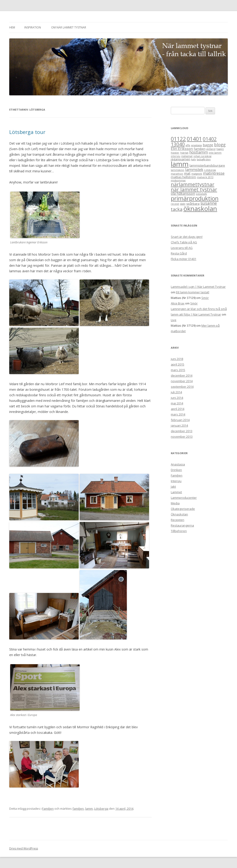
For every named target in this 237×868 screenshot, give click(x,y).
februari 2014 (180, 420)
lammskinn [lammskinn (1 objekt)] (178, 170)
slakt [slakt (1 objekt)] (183, 204)
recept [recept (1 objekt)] (175, 204)
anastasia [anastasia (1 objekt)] (196, 145)
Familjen (48, 809)
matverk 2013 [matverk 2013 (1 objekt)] (205, 177)
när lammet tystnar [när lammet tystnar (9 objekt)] (194, 189)
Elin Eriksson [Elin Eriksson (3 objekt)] (182, 149)
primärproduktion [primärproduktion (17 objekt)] (195, 198)
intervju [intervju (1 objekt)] (176, 156)
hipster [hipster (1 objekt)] (175, 153)
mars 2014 (178, 414)
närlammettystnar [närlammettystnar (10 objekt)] (193, 184)
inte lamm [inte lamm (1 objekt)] (215, 153)
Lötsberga (101, 809)
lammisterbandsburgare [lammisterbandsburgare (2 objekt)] (207, 165)
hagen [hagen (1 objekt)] (220, 149)
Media (175, 503)
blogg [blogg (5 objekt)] (220, 145)
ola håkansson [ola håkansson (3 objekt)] (183, 193)
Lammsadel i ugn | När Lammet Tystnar (198, 287)
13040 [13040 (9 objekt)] (178, 144)
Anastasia (178, 464)
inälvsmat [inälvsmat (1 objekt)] (187, 156)
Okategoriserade (183, 509)
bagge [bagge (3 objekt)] (208, 145)
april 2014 (178, 409)
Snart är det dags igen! (187, 237)
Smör (205, 298)
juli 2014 (176, 392)
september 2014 (182, 387)
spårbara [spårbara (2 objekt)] (193, 204)
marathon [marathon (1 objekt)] (177, 174)
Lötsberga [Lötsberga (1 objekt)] (210, 170)
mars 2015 (178, 370)
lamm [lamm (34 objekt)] (180, 164)
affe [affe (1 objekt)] (188, 145)
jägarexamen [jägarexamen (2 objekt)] (181, 159)
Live (174, 320)
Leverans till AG (182, 248)
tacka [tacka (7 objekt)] (177, 209)
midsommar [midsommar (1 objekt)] (178, 180)
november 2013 (182, 437)
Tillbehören (179, 531)
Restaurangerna (182, 525)
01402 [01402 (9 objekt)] (210, 139)
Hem (12, 27)
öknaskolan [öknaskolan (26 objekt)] (200, 208)
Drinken (176, 470)
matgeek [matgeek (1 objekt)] (197, 174)
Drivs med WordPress (24, 848)
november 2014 (182, 381)
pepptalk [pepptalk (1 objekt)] (201, 194)
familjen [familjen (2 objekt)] (200, 149)
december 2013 (182, 431)
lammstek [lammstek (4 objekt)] (194, 169)
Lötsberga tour (27, 132)
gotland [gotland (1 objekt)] (211, 149)
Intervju (176, 481)
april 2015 (178, 364)
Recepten (178, 520)
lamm (89, 809)
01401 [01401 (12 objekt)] (194, 139)
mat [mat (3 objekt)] (187, 173)
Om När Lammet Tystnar (69, 27)
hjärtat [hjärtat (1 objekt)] (184, 153)
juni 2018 (177, 359)
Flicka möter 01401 (184, 259)
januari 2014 (179, 425)
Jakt (173, 487)
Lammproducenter (184, 498)
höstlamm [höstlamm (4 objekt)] (199, 152)
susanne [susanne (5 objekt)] (209, 203)
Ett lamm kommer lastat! (193, 292)
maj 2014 (177, 403)
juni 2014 (177, 398)
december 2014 (182, 375)
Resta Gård (179, 253)
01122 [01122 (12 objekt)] (178, 139)
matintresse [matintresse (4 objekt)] (214, 173)
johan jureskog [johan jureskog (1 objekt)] (202, 156)
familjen (78, 809)
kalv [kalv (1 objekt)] (193, 159)
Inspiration (33, 27)
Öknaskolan (179, 514)
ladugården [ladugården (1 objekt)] (204, 159)
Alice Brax (178, 303)
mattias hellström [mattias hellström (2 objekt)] (183, 177)
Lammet (176, 492)
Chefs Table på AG (184, 242)
